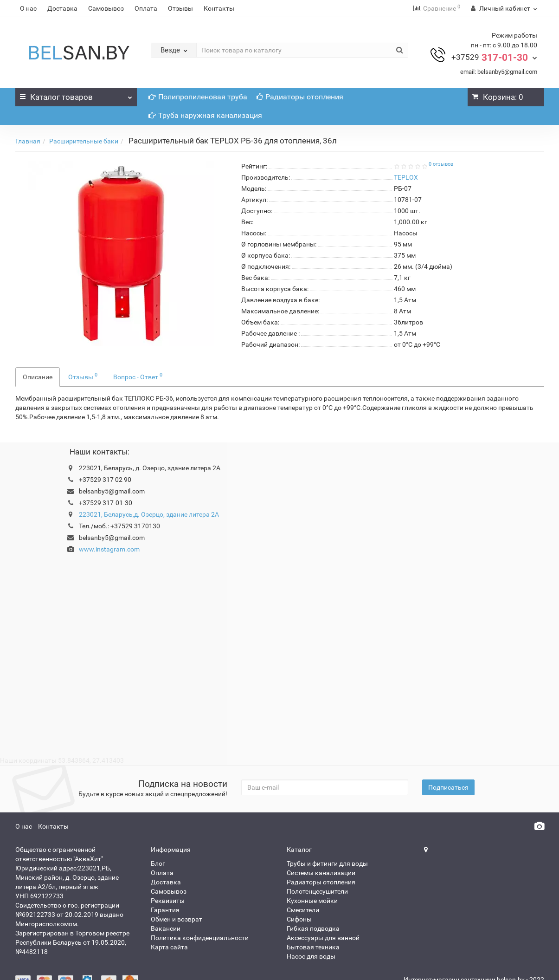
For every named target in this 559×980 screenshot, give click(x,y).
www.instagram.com (109, 549)
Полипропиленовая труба (198, 97)
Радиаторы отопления (300, 97)
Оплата (146, 8)
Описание (38, 377)
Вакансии (166, 928)
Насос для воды (311, 956)
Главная (28, 141)
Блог (158, 863)
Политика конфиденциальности (200, 938)
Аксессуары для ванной (323, 938)
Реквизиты (168, 901)
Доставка (62, 8)
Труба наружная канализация (205, 115)
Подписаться (448, 787)
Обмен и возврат (177, 919)
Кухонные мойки (312, 901)
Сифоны (299, 919)
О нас (28, 8)
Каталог (76, 95)
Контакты (219, 8)
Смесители (303, 910)
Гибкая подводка (313, 928)
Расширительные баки (84, 141)
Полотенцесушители (317, 891)
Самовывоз (106, 8)
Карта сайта (169, 947)
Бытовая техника (313, 947)
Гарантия (165, 910)
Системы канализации (321, 873)
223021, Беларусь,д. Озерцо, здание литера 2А (149, 514)
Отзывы (180, 8)
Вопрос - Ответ (138, 376)
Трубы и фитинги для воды (327, 863)
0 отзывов (441, 164)
